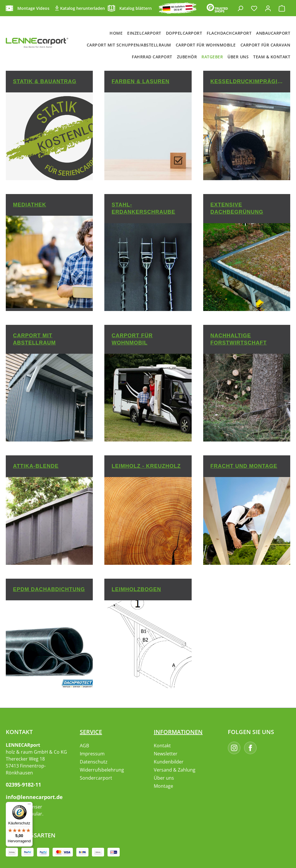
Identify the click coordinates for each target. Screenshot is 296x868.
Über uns (164, 778)
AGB (84, 746)
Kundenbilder (169, 762)
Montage (163, 786)
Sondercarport (96, 778)
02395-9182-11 (23, 785)
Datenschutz (94, 762)
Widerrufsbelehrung (102, 770)
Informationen (178, 732)
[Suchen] (240, 8)
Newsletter (166, 754)
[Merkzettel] (254, 8)
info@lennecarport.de (34, 797)
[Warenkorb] (282, 8)
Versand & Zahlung (175, 770)
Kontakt (162, 746)
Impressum (92, 754)
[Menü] (29, 805)
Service (91, 732)
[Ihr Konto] (268, 8)
